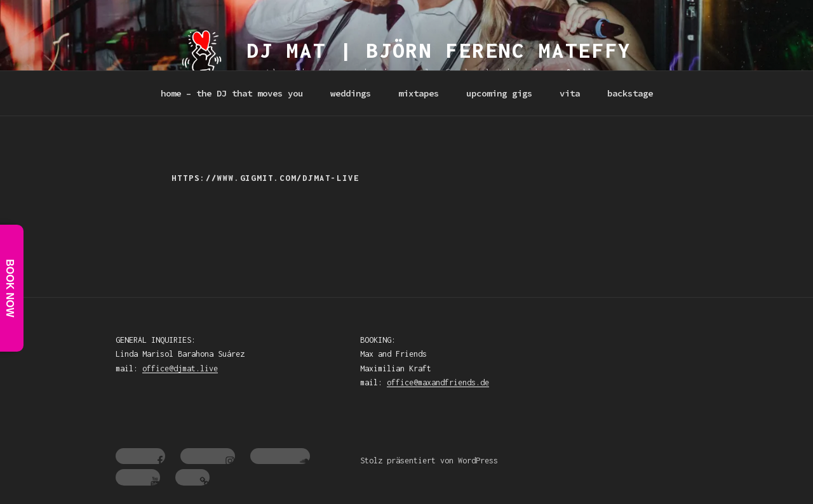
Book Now (10, 289)
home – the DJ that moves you (232, 93)
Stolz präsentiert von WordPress (429, 461)
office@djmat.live (180, 368)
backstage (630, 93)
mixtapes (419, 93)
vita (570, 93)
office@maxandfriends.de (438, 382)
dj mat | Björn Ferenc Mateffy (440, 50)
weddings (351, 93)
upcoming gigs (499, 93)
